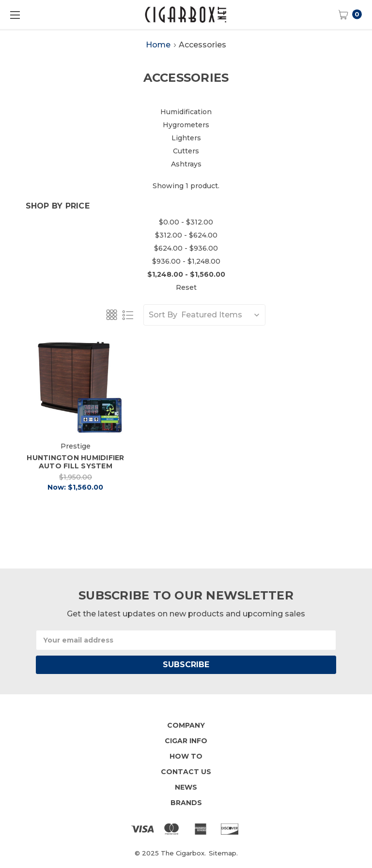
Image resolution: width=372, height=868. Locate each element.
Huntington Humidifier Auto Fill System (75, 462)
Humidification (186, 112)
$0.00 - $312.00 (186, 222)
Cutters (186, 151)
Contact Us (186, 772)
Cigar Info (186, 741)
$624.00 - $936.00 (186, 248)
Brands (186, 803)
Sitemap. (223, 853)
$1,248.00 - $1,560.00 (186, 274)
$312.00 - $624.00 (186, 235)
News (186, 787)
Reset (186, 287)
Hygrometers (186, 125)
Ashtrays (186, 164)
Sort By (163, 315)
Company (186, 725)
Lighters (186, 138)
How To (186, 756)
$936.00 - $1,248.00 (186, 261)
